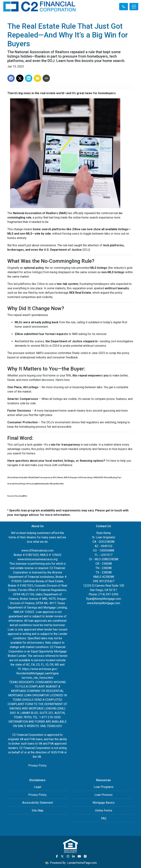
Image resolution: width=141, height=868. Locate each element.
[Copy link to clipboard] (46, 78)
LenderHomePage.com (82, 863)
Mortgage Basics (104, 803)
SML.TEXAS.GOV (51, 726)
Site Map (38, 810)
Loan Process (104, 795)
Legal (38, 787)
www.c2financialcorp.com (37, 550)
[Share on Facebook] (11, 78)
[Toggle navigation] (134, 7)
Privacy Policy (37, 766)
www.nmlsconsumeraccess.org (37, 559)
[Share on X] (20, 78)
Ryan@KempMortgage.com (104, 599)
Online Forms (104, 810)
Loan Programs (104, 787)
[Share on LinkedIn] (29, 78)
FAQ (104, 818)
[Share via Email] (37, 78)
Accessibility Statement (38, 803)
